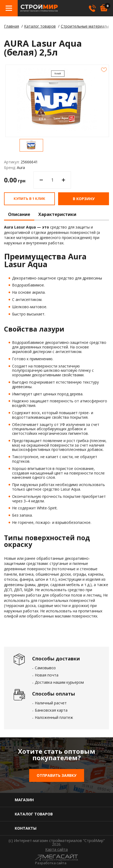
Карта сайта (56, 849)
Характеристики (57, 215)
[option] (31, 145)
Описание (19, 215)
